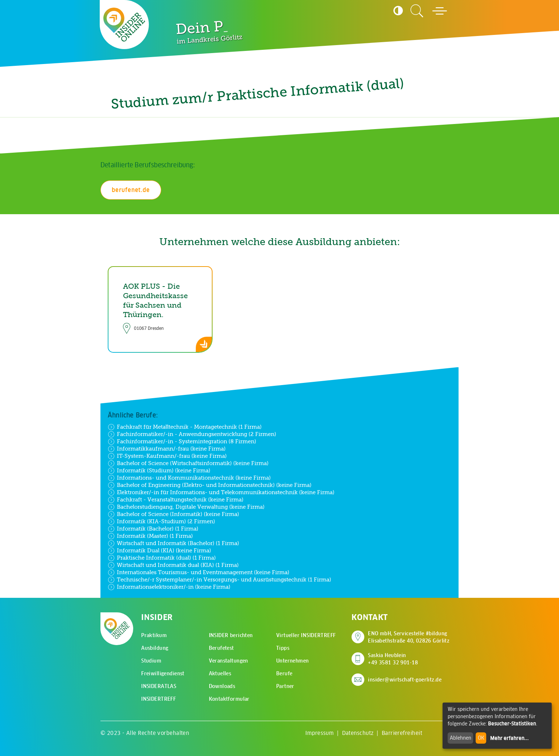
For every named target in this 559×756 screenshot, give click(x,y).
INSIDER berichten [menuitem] (231, 635)
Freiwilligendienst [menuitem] (163, 673)
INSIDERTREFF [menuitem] (158, 699)
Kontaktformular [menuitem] (229, 699)
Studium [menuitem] (151, 661)
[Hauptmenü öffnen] (440, 11)
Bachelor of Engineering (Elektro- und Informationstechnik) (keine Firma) (210, 485)
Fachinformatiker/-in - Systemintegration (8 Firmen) (182, 441)
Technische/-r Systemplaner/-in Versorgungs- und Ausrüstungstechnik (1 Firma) (219, 580)
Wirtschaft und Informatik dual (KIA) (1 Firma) (173, 565)
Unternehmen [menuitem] (293, 661)
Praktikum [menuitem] (154, 635)
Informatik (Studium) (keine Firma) (159, 471)
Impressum (320, 733)
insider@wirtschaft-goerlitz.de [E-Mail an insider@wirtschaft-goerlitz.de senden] (405, 680)
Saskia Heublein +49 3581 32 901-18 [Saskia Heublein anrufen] (393, 659)
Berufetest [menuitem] (221, 648)
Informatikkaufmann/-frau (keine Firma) (167, 449)
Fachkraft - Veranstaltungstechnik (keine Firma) (176, 500)
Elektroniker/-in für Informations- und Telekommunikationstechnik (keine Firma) (221, 492)
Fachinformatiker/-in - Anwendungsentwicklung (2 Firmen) (192, 434)
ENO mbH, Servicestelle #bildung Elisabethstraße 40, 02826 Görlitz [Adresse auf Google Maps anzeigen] (409, 637)
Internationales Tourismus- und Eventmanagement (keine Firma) (199, 572)
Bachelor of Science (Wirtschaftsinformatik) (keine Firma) (188, 463)
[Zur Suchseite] (417, 11)
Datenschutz (358, 733)
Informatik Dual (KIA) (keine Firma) (159, 551)
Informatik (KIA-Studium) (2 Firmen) (161, 521)
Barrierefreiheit (402, 733)
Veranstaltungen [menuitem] (229, 661)
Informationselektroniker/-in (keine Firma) (169, 587)
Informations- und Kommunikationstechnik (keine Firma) (189, 478)
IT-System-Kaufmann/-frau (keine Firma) (167, 456)
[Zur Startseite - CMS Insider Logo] (124, 25)
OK (481, 738)
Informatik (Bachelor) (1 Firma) (153, 529)
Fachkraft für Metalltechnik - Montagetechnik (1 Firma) (185, 427)
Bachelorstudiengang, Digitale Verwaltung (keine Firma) (186, 507)
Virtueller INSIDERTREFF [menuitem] (306, 635)
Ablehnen (461, 738)
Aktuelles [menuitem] (220, 673)
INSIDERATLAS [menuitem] (159, 686)
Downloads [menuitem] (222, 686)
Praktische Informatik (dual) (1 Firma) (162, 558)
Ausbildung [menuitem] (155, 648)
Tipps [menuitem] (283, 648)
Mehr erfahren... (510, 738)
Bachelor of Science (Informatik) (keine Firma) (173, 514)
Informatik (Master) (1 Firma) (150, 536)
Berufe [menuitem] (284, 673)
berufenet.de (131, 190)
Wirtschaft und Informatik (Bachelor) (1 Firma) (173, 543)
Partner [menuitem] (285, 686)
